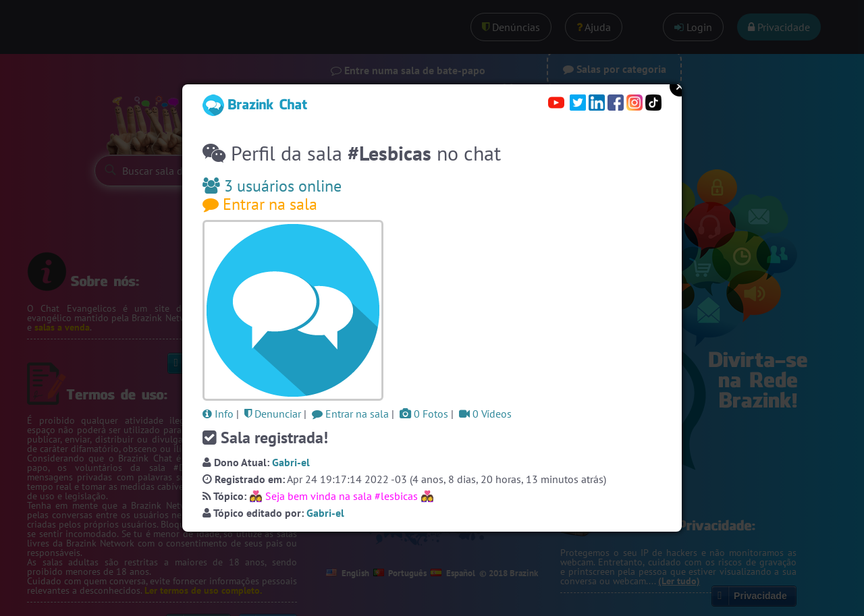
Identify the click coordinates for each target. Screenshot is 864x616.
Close (680, 86)
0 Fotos (424, 414)
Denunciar (273, 414)
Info (218, 414)
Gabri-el (291, 462)
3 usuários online (272, 186)
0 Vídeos (485, 414)
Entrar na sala (260, 204)
